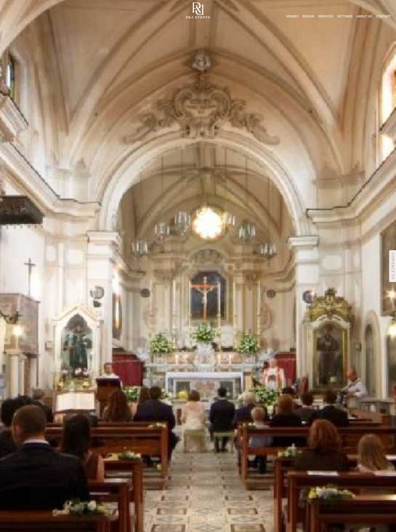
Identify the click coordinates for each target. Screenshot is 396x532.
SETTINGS (345, 16)
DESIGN (308, 16)
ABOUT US (364, 16)
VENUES (293, 16)
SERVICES (326, 16)
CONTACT (384, 16)
